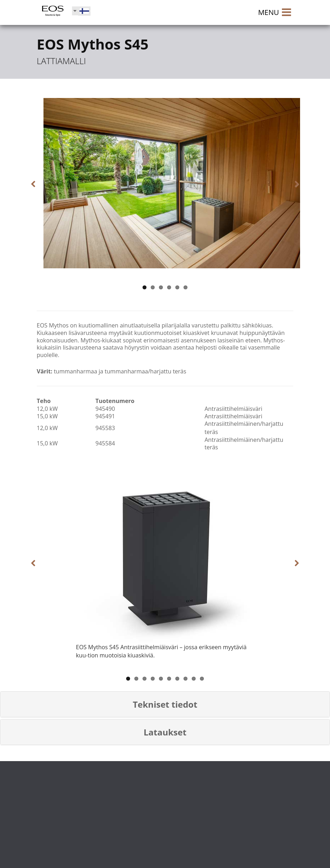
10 (202, 679)
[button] (165, 704)
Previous (38, 184)
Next (292, 184)
